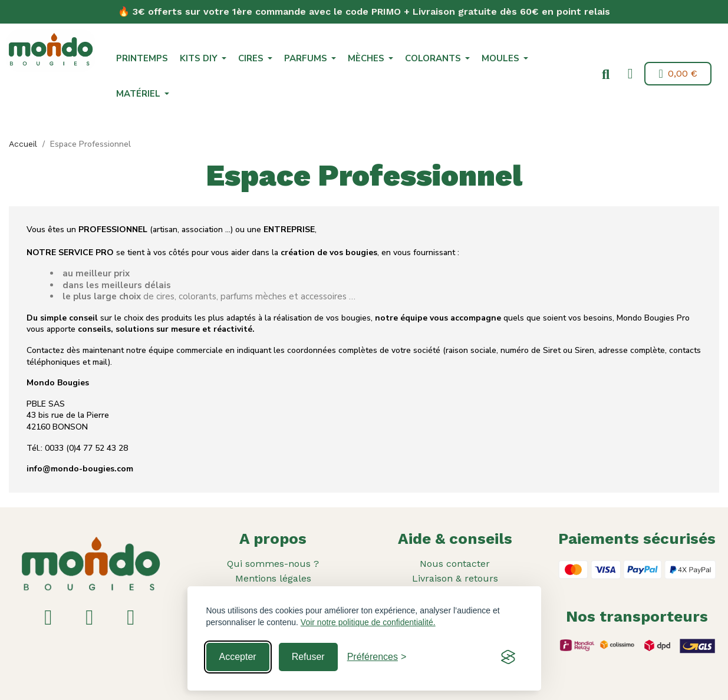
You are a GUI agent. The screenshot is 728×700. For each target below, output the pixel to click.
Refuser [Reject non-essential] (308, 657)
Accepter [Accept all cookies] (238, 657)
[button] (604, 75)
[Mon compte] (628, 74)
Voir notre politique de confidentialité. (368, 622)
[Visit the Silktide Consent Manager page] (508, 657)
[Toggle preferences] (377, 657)
